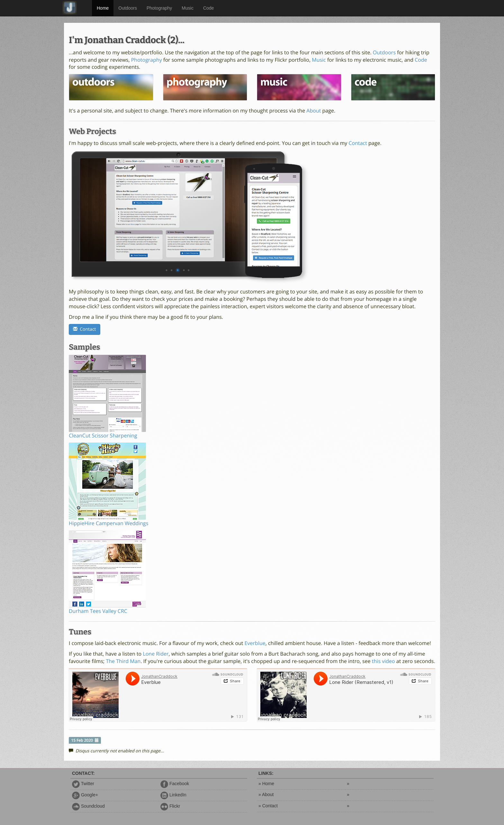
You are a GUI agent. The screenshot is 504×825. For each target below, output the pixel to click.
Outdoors (128, 8)
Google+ (85, 795)
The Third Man (123, 661)
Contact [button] (85, 329)
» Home (266, 784)
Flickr (170, 806)
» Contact (268, 806)
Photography (159, 8)
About (314, 111)
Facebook (175, 784)
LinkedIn (173, 795)
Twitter (83, 784)
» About (266, 794)
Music (188, 8)
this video (383, 661)
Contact (358, 143)
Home (103, 8)
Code (208, 8)
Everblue (255, 643)
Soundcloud (88, 806)
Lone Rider (156, 654)
